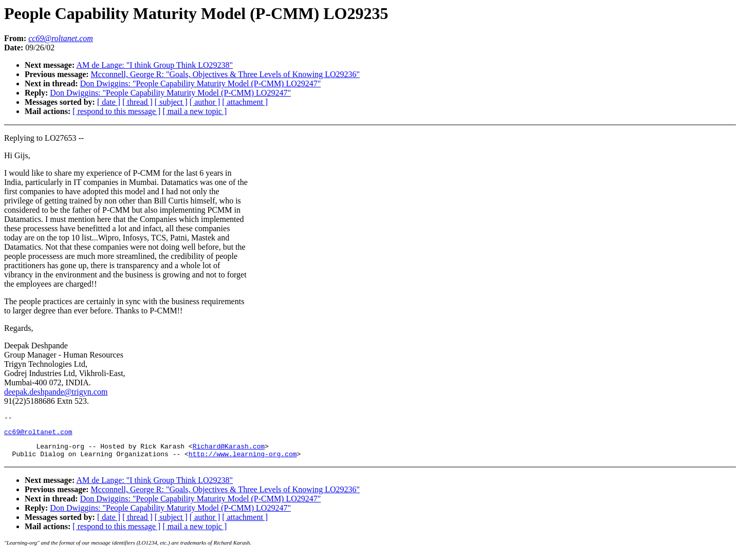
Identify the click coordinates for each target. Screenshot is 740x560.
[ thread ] (137, 102)
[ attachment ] (245, 102)
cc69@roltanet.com (38, 435)
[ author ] (205, 102)
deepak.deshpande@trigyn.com (56, 392)
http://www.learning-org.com (243, 460)
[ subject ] (171, 102)
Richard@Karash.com (229, 451)
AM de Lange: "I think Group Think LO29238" (154, 65)
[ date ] (109, 102)
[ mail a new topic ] (195, 111)
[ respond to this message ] (116, 111)
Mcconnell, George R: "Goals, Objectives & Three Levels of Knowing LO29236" (225, 74)
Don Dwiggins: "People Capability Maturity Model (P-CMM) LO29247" (201, 83)
